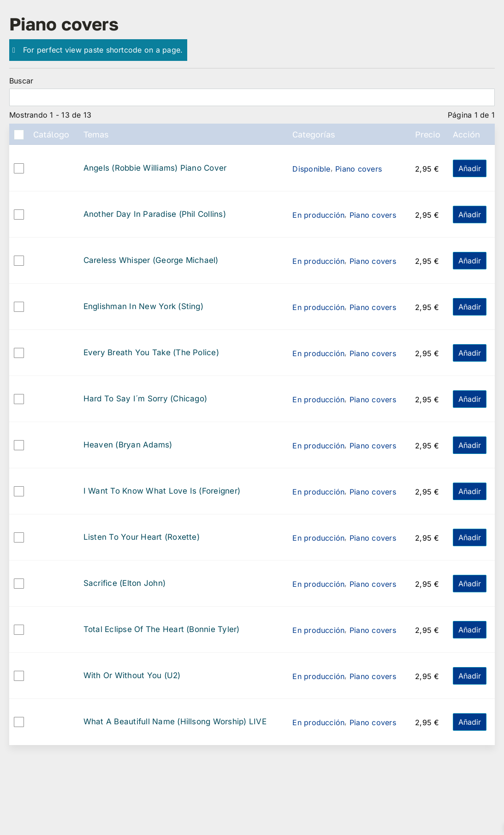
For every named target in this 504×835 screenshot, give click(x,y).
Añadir (470, 168)
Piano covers (359, 169)
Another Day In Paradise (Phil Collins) (155, 214)
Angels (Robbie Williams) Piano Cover (155, 168)
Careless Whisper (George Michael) (151, 260)
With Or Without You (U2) (132, 676)
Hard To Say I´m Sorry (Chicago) (145, 399)
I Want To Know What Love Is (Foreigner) (162, 491)
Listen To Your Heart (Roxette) (142, 537)
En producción (318, 215)
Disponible (311, 169)
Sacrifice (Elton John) (125, 583)
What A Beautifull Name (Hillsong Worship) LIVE (175, 722)
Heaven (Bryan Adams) (128, 445)
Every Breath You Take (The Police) (151, 353)
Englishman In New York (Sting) (143, 307)
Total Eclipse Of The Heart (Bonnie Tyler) (162, 629)
